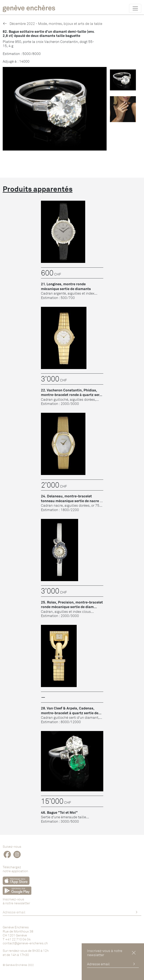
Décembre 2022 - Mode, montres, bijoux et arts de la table (52, 24)
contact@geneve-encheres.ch (25, 943)
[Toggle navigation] (135, 8)
